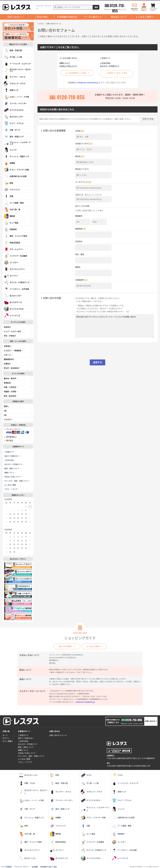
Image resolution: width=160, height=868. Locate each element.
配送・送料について (12, 468)
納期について (9, 473)
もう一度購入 (8, 741)
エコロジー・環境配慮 (13, 351)
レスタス (40, 24)
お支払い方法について (12, 477)
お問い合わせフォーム (58, 735)
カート (5, 735)
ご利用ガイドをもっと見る (117, 73)
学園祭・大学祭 (11, 392)
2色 (5, 415)
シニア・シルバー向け (12, 331)
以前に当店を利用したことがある (89, 209)
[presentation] (97, 350)
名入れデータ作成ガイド (13, 464)
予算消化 (8, 346)
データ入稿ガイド (93, 17)
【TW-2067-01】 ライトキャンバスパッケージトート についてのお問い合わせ (114, 324)
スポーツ (8, 355)
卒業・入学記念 (11, 387)
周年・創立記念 (11, 396)
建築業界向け (9, 359)
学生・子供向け (10, 336)
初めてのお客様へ (65, 646)
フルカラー (8, 419)
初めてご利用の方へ (12, 456)
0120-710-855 (117, 6)
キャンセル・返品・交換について (17, 481)
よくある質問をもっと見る (76, 73)
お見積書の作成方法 (67, 17)
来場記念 (7, 383)
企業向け (7, 364)
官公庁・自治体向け (12, 368)
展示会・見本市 (11, 378)
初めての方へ (14, 17)
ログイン (6, 738)
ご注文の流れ (41, 17)
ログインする (148, 119)
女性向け (7, 327)
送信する (97, 360)
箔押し (6, 406)
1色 (5, 411)
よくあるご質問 (143, 17)
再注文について (119, 17)
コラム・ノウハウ (11, 489)
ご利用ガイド (9, 452)
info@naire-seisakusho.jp (88, 83)
